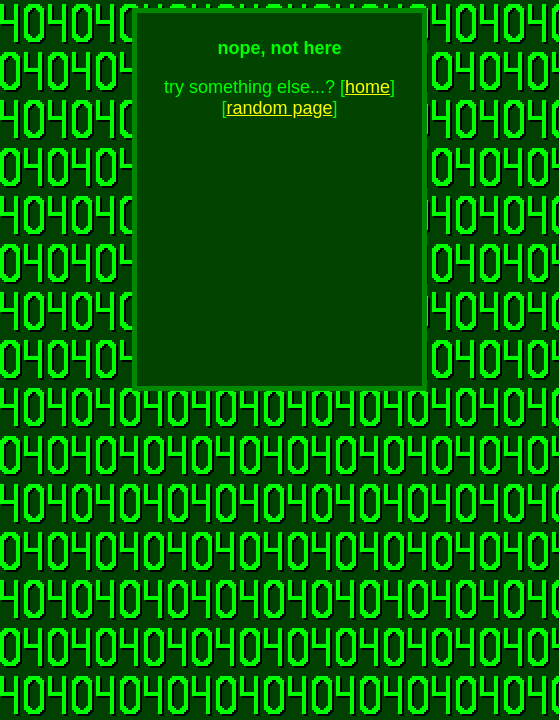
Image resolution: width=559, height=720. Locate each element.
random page (279, 108)
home (367, 87)
